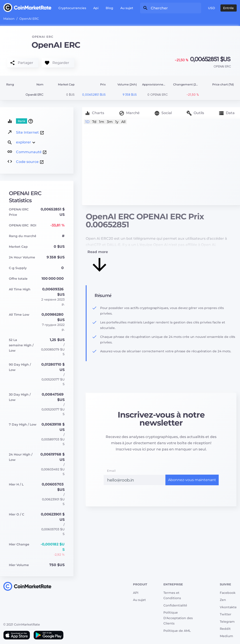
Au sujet (127, 8)
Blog (109, 8)
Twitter (226, 614)
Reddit (225, 629)
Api (96, 8)
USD (212, 8)
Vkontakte (228, 607)
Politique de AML (177, 631)
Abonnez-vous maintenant (192, 480)
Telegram (227, 622)
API (136, 593)
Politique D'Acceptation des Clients (178, 618)
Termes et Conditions (172, 595)
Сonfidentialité (175, 605)
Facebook (228, 593)
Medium (226, 636)
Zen (223, 600)
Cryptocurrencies (72, 8)
